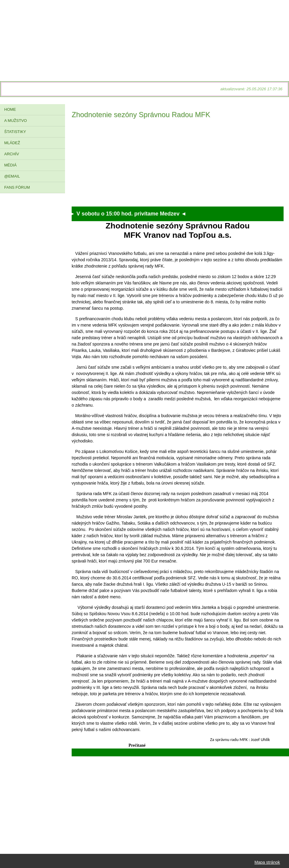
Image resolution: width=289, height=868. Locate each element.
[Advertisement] (178, 164)
